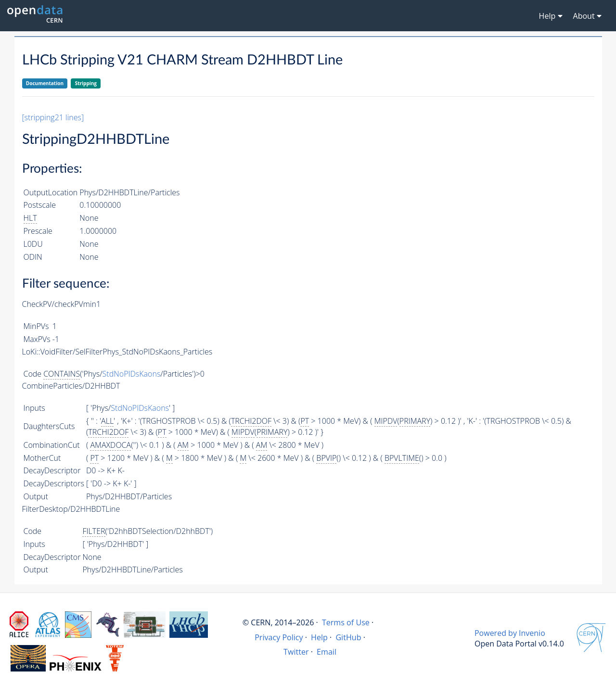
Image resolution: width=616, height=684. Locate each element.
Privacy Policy (279, 637)
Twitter (296, 652)
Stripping (86, 83)
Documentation (45, 83)
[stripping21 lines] (53, 117)
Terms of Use (346, 622)
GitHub (348, 637)
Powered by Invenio (510, 633)
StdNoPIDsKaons (132, 374)
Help (319, 637)
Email (327, 652)
